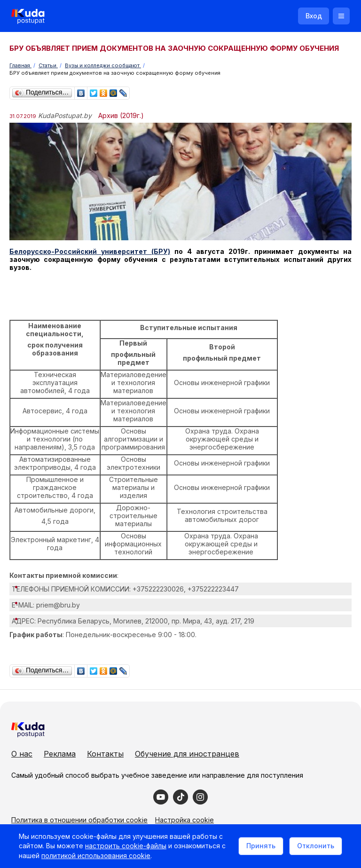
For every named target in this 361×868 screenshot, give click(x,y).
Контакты (105, 754)
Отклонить (316, 846)
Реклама (60, 754)
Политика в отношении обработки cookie (79, 820)
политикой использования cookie (96, 856)
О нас (22, 754)
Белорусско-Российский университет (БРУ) (90, 251)
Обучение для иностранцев (187, 754)
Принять (261, 846)
